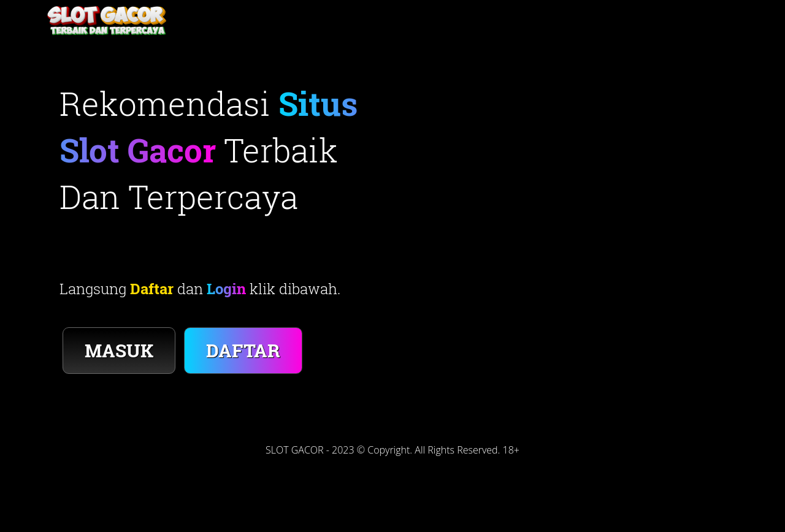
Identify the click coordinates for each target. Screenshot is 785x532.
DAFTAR (243, 350)
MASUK (119, 350)
